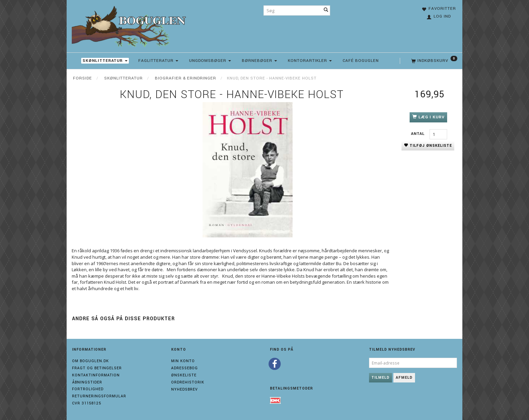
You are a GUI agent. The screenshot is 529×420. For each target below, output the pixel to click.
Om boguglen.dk (90, 361)
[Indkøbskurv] (434, 61)
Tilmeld (381, 378)
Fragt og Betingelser (97, 368)
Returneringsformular (99, 396)
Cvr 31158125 (87, 403)
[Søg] (326, 10)
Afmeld (404, 378)
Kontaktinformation (96, 375)
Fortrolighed (88, 389)
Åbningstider (87, 382)
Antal (419, 134)
